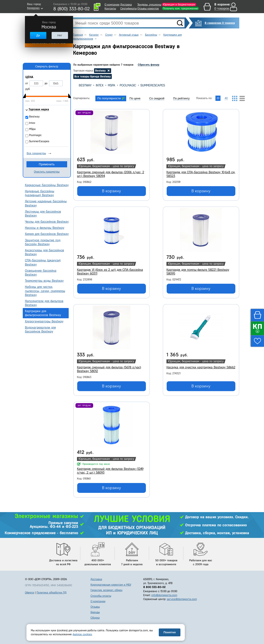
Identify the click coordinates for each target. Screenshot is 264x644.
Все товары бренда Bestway (93, 76)
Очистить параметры (47, 172)
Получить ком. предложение (180, 8)
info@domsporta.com (164, 595)
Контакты (110, 8)
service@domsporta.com (182, 599)
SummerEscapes (153, 85)
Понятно (170, 632)
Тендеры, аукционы (149, 4)
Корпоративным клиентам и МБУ (111, 585)
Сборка (95, 618)
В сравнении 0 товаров (220, 23)
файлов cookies (82, 634)
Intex (100, 85)
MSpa (112, 85)
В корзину (111, 191)
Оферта (30, 592)
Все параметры (36, 153)
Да (38, 35)
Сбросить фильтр (149, 65)
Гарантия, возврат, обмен (107, 590)
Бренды (95, 612)
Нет (60, 35)
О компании (112, 4)
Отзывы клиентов (148, 8)
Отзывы (95, 607)
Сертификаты (129, 8)
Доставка (126, 4)
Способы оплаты (101, 596)
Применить (47, 164)
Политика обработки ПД (52, 592)
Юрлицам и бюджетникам (179, 4)
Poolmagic (128, 85)
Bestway (85, 85)
